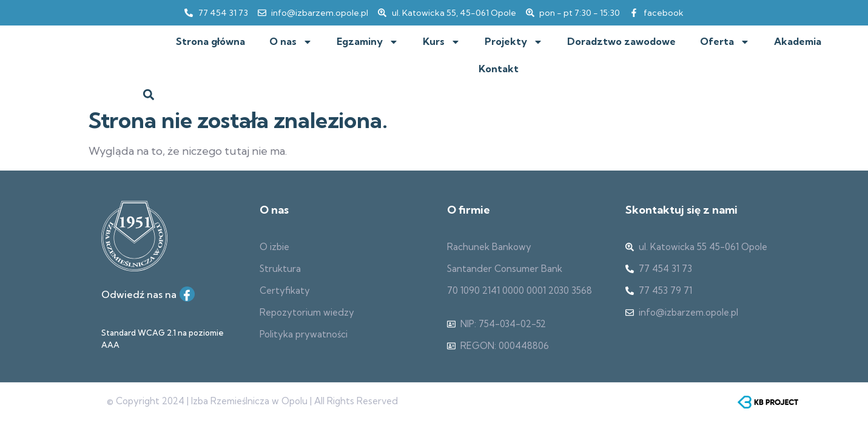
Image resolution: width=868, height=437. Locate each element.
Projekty (514, 42)
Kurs (442, 42)
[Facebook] (187, 294)
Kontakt (499, 69)
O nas (291, 42)
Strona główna (210, 41)
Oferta (725, 42)
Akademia (798, 41)
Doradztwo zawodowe (621, 41)
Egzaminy (368, 42)
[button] (149, 94)
